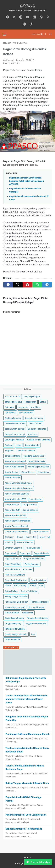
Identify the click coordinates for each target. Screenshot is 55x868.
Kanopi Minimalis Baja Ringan (18, 483)
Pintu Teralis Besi (38, 580)
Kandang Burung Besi (34, 456)
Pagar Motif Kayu (13, 559)
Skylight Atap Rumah (14, 618)
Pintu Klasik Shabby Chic (16, 580)
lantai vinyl (45, 537)
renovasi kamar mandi (15, 607)
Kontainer (9, 537)
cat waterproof (26, 413)
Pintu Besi (28, 569)
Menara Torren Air (25, 542)
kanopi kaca (44, 472)
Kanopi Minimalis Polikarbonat (19, 488)
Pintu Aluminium (12, 569)
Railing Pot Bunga (29, 591)
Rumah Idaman (12, 613)
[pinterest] (27, 285)
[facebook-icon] (7, 17)
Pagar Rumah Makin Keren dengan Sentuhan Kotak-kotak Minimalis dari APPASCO (27, 181)
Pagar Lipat (25, 553)
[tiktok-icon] (31, 24)
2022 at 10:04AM (13, 396)
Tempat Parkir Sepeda (15, 629)
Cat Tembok (10, 413)
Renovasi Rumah (36, 607)
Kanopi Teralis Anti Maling (16, 532)
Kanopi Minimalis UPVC (15, 499)
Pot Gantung (20, 586)
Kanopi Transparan (40, 532)
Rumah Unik (28, 613)
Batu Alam (9, 407)
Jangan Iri (9, 451)
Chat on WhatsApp (38, 862)
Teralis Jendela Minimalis (16, 634)
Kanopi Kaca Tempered (15, 461)
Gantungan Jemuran (14, 440)
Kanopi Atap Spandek (15, 467)
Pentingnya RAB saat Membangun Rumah (27, 734)
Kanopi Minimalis (37, 461)
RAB (41, 586)
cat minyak (23, 407)
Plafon (8, 586)
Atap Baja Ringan (32, 396)
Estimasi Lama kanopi (15, 434)
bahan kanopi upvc (13, 402)
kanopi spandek (30, 510)
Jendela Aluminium (26, 451)
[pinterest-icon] (24, 24)
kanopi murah (36, 499)
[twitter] (18, 285)
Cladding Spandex (13, 418)
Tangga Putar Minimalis (35, 623)
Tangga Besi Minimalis (37, 618)
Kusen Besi (31, 537)
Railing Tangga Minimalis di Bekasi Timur (27, 783)
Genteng (9, 445)
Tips (33, 634)
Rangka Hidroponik (40, 602)
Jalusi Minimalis (32, 445)
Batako (43, 402)
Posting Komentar (12, 63)
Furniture (32, 434)
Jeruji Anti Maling (13, 456)
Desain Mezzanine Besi (15, 423)
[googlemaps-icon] (48, 17)
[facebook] (8, 285)
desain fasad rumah (34, 418)
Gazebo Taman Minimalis (39, 440)
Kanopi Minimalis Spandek (17, 494)
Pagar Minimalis (41, 553)
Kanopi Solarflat (30, 505)
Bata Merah (31, 402)
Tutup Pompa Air (12, 640)
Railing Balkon (11, 591)
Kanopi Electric (28, 472)
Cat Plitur (35, 407)
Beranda (27, 857)
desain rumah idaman (15, 429)
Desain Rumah (35, 423)
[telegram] (47, 285)
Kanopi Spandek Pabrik (15, 515)
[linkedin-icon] (34, 17)
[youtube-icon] (28, 17)
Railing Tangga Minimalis (16, 596)
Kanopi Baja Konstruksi (38, 467)
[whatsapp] (37, 285)
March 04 (9, 542)
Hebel (19, 445)
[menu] (7, 34)
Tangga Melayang (13, 623)
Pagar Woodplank (13, 564)
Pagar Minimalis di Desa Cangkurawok (26, 815)
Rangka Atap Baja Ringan (16, 602)
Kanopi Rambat (12, 505)
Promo (33, 586)
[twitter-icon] (14, 17)
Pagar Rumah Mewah (34, 559)
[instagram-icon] (21, 17)
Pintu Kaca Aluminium (15, 575)
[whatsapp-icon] (41, 17)
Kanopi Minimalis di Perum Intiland (24, 829)
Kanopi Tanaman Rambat (16, 526)
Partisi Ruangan (32, 564)
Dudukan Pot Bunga (37, 429)
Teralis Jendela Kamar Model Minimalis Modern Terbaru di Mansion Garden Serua (26, 699)
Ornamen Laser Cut (14, 548)
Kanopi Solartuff (12, 510)
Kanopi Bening (11, 472)
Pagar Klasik (10, 553)
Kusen (20, 537)
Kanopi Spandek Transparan (18, 521)
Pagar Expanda (33, 548)
